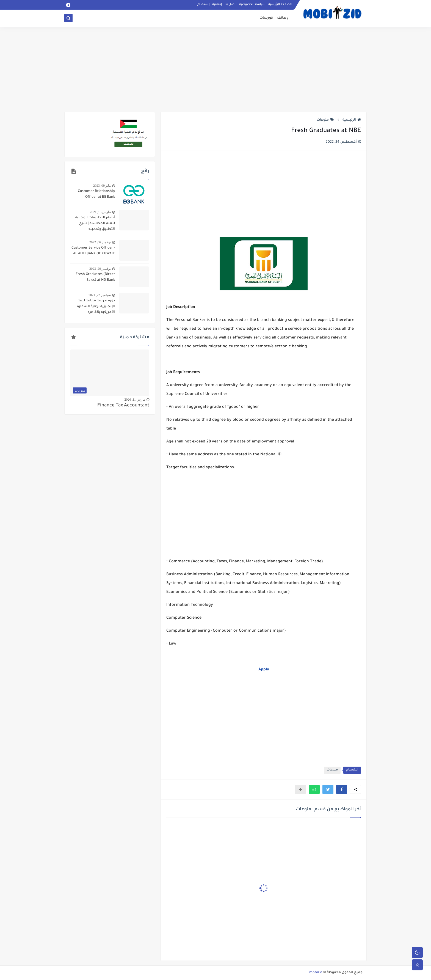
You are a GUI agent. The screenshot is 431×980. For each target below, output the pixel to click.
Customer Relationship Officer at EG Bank (96, 194)
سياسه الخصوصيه (252, 4)
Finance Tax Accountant (123, 406)
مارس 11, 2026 (135, 400)
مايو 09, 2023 (102, 186)
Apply (264, 670)
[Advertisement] (215, 69)
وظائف (283, 18)
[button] (342, 789)
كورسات (266, 18)
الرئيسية (352, 120)
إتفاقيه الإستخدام (210, 4)
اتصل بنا (230, 4)
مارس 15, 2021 (100, 212)
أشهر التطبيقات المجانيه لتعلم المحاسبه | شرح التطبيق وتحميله (95, 224)
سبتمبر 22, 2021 (100, 295)
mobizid (316, 973)
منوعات (325, 120)
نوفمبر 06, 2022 (100, 242)
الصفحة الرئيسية (280, 4)
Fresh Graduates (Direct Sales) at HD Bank (95, 277)
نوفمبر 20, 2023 (100, 269)
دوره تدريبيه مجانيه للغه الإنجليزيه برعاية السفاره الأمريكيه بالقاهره (96, 307)
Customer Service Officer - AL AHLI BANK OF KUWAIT (93, 251)
